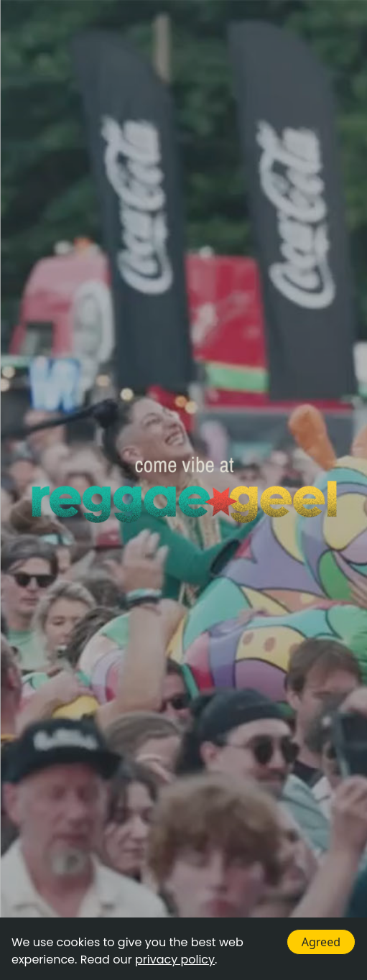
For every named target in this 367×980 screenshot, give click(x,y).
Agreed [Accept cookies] (321, 942)
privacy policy (175, 960)
